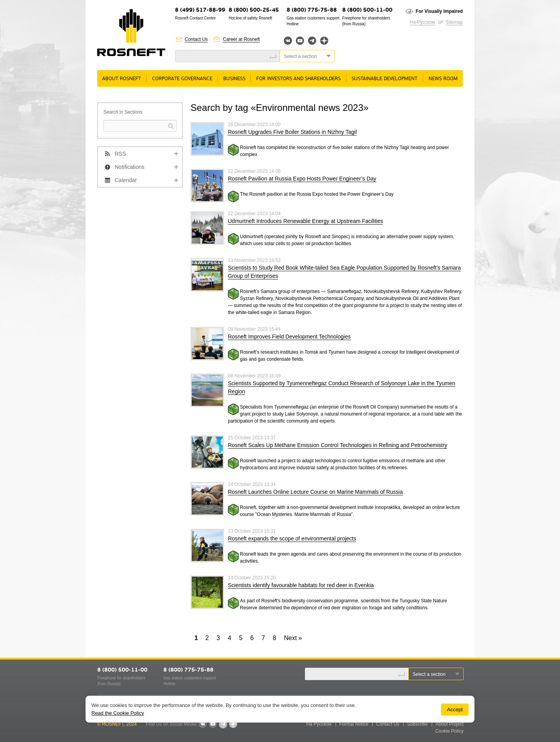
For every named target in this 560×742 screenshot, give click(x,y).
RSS (120, 154)
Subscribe (417, 724)
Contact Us (196, 39)
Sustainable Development (384, 79)
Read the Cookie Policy (118, 713)
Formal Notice (354, 724)
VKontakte (203, 724)
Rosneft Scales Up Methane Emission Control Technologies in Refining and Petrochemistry (338, 445)
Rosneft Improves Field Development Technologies (289, 337)
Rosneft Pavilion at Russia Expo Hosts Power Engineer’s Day (302, 179)
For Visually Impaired (439, 11)
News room (443, 79)
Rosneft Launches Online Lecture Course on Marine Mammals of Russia (315, 492)
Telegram (312, 41)
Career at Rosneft (241, 39)
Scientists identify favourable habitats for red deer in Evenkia (301, 585)
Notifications (129, 167)
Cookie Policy (449, 731)
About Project (450, 724)
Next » (293, 638)
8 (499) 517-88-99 (200, 10)
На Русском (423, 22)
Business (234, 79)
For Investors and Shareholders (298, 79)
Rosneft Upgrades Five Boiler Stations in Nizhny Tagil (292, 132)
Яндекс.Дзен (324, 41)
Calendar (126, 180)
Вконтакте (288, 41)
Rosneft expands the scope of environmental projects (292, 539)
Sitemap (454, 22)
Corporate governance (182, 79)
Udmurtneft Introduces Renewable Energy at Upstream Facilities (305, 221)
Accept (455, 710)
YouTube (300, 41)
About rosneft (122, 79)
